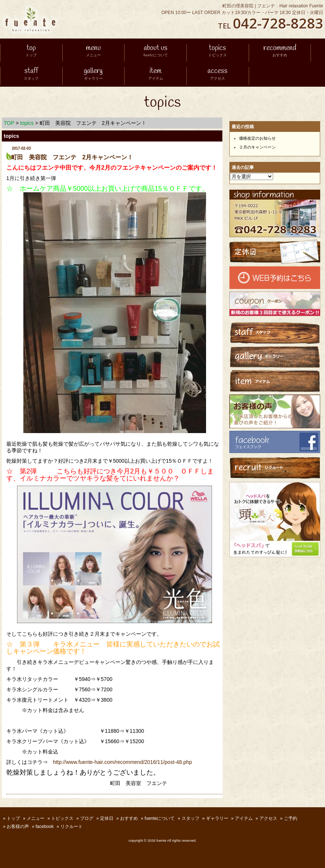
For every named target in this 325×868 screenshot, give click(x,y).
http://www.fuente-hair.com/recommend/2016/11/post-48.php (122, 762)
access (218, 75)
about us (156, 52)
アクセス (268, 818)
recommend (280, 52)
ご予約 (291, 818)
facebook (45, 827)
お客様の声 (18, 827)
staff (31, 75)
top (31, 52)
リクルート (72, 827)
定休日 (107, 818)
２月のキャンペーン (257, 147)
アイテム (244, 818)
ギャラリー (217, 818)
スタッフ (190, 818)
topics (218, 52)
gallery (93, 75)
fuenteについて (160, 818)
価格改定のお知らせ (257, 138)
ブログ (87, 818)
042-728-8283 (278, 23)
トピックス (62, 818)
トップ (13, 818)
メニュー (36, 818)
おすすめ (129, 818)
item (156, 75)
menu (93, 52)
